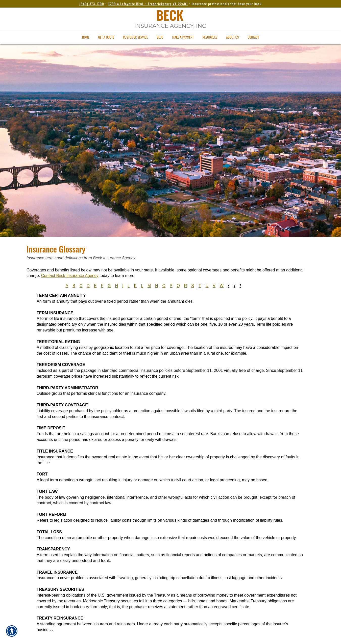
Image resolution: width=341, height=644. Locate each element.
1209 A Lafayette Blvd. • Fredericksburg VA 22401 (148, 4)
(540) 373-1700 (92, 4)
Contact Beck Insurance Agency (70, 276)
